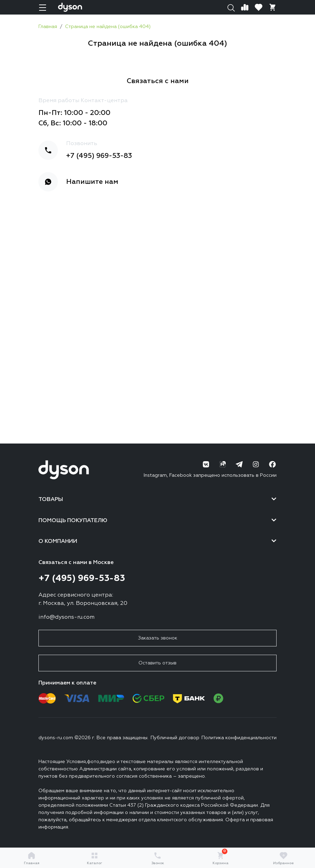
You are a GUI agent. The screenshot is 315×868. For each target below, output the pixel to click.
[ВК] (206, 464)
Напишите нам (92, 182)
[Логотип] (70, 7)
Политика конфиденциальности (239, 738)
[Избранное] (259, 7)
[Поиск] (231, 7)
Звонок (158, 858)
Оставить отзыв (157, 663)
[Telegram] (239, 464)
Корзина (220, 858)
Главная (32, 858)
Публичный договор (175, 738)
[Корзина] (272, 7)
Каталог (94, 858)
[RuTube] (223, 464)
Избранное (283, 858)
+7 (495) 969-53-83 (99, 156)
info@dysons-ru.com (66, 617)
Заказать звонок (158, 638)
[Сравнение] (245, 7)
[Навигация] (43, 7)
